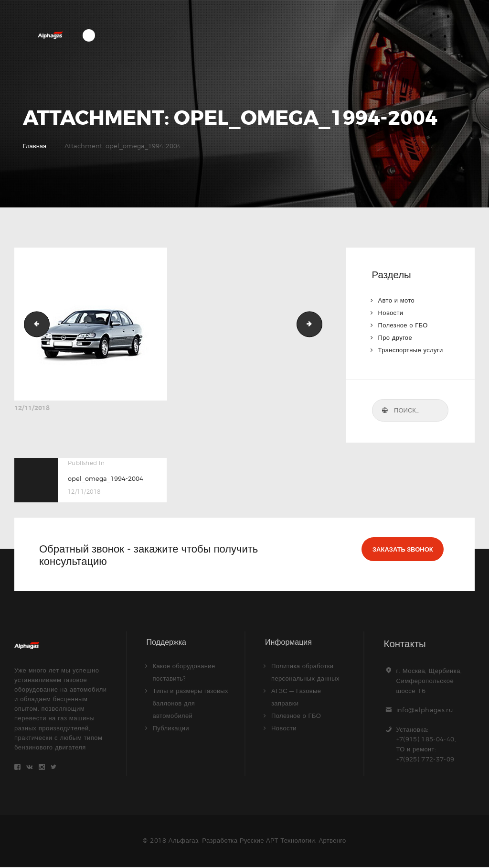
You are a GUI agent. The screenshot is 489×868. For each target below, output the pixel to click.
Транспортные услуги (411, 350)
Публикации (171, 728)
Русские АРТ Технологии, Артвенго (293, 841)
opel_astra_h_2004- (34, 324)
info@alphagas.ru (425, 710)
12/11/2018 (32, 408)
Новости (391, 313)
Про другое (396, 337)
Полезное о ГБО (404, 325)
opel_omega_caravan (319, 324)
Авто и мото (397, 300)
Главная (35, 146)
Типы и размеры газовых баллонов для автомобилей (191, 703)
